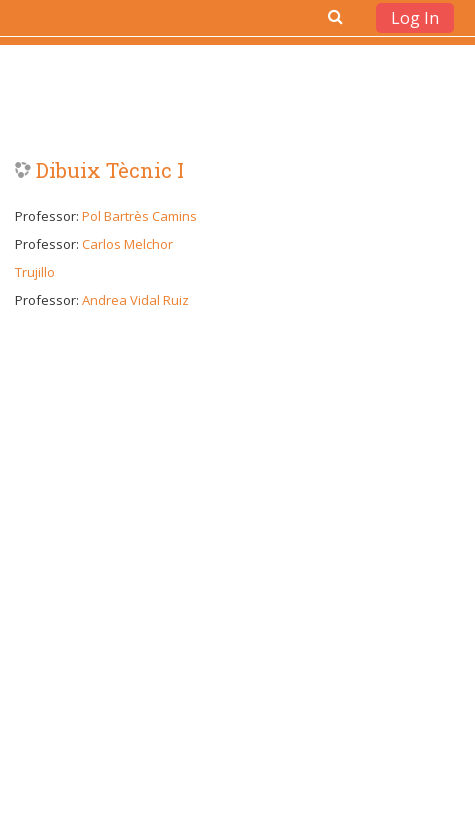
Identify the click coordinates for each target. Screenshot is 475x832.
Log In (415, 18)
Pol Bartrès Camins (139, 216)
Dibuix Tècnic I (110, 170)
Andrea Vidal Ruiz (135, 300)
